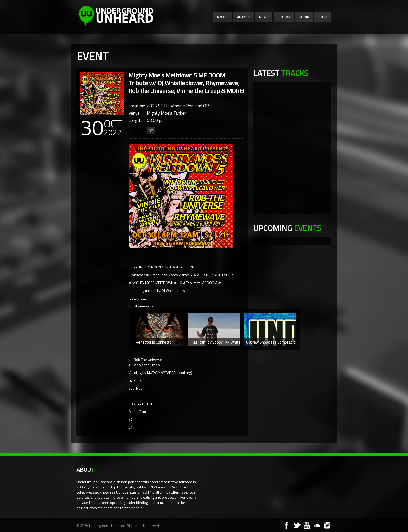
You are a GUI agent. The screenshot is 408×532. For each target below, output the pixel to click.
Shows (284, 17)
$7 (151, 130)
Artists (244, 17)
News (264, 17)
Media (304, 17)
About (222, 17)
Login (323, 17)
